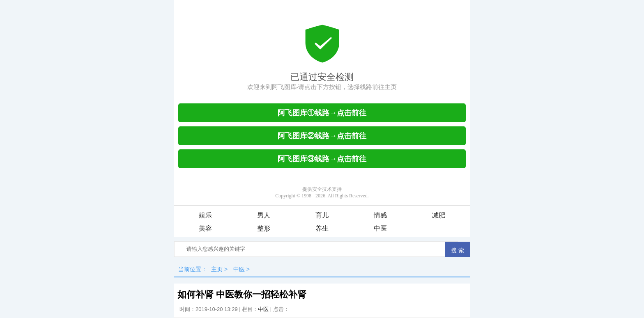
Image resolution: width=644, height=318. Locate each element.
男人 (264, 215)
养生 (322, 228)
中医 (380, 228)
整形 (264, 228)
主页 (217, 269)
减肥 (439, 215)
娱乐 (205, 215)
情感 (380, 215)
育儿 (322, 215)
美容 (205, 228)
